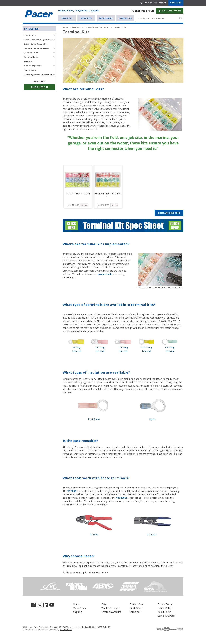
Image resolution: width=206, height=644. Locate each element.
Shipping (78, 611)
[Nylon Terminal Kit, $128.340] (78, 179)
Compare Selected (169, 213)
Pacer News (80, 608)
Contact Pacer (137, 604)
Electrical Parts (31, 52)
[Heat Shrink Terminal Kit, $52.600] (108, 179)
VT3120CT (122, 497)
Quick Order (136, 608)
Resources (86, 18)
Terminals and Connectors (36, 48)
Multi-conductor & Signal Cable (39, 39)
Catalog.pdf (136, 611)
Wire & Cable (30, 35)
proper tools (105, 274)
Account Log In (170, 10)
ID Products (29, 61)
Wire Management (33, 65)
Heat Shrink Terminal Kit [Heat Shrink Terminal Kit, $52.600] (108, 195)
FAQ (104, 604)
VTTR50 (72, 491)
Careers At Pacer (166, 615)
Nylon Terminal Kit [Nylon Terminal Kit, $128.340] (78, 193)
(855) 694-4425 (145, 10)
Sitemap (53, 627)
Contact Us (125, 18)
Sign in (146, 3)
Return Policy (165, 608)
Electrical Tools (31, 57)
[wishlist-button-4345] (82, 205)
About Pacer (106, 18)
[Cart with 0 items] (176, 3)
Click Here (40, 87)
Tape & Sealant (31, 70)
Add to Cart (73, 205)
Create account (159, 3)
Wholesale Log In (110, 608)
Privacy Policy (165, 604)
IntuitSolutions (66, 629)
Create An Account (111, 611)
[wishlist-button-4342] (112, 205)
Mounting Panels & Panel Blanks (39, 74)
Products (67, 18)
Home (76, 604)
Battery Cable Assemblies (36, 44)
